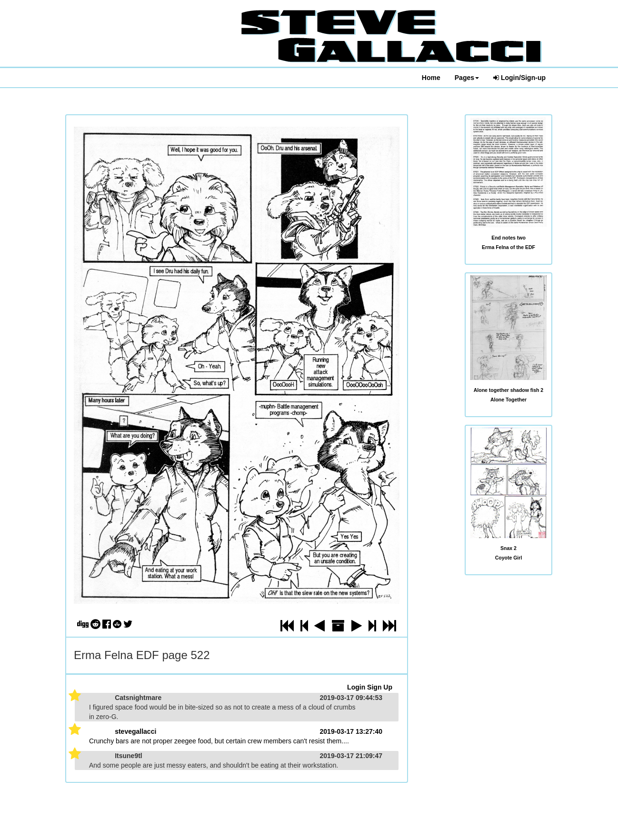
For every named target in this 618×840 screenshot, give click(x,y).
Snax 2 (508, 548)
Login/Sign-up (519, 78)
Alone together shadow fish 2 (508, 390)
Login (356, 687)
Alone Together (508, 400)
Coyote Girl (509, 558)
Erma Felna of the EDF (508, 247)
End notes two (508, 238)
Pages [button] (467, 78)
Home (431, 78)
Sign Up (380, 687)
